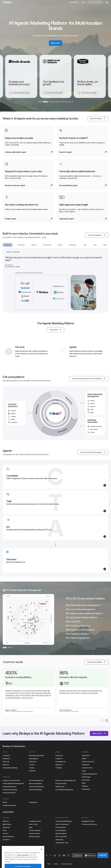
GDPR (36, 864)
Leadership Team (35, 821)
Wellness (85, 786)
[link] (28, 690)
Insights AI (59, 759)
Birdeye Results (34, 837)
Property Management (90, 774)
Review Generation (35, 784)
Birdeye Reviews (8, 837)
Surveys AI (59, 756)
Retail (84, 783)
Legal (84, 771)
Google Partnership (9, 805)
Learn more (57, 329)
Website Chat (60, 787)
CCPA (49, 864)
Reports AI (59, 765)
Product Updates (35, 830)
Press (5, 830)
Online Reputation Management (13, 784)
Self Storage (86, 777)
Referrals (6, 765)
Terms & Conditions (8, 864)
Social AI (32, 765)
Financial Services (88, 762)
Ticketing (59, 768)
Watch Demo (55, 43)
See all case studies (98, 661)
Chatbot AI (33, 762)
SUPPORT (103, 855)
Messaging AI (34, 759)
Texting (32, 768)
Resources (6, 827)
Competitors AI (61, 762)
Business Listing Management (65, 780)
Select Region (10, 855)
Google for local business (11, 780)
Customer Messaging (10, 790)
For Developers (61, 830)
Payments (32, 771)
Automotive (86, 756)
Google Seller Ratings (10, 768)
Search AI (6, 762)
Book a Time (33, 824)
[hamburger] (106, 2)
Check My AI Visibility (95, 2)
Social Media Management (64, 790)
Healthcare (86, 765)
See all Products (99, 118)
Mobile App (59, 840)
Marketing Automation (36, 756)
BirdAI (5, 802)
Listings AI (6, 756)
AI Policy (56, 864)
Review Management (36, 780)
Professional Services (89, 824)
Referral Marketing (35, 790)
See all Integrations (98, 234)
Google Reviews (61, 784)
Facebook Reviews (9, 793)
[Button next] (107, 720)
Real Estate (86, 780)
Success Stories (35, 833)
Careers (5, 833)
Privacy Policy (20, 864)
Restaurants (86, 789)
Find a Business (61, 827)
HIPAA (43, 864)
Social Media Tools (62, 843)
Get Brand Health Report (64, 821)
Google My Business (10, 787)
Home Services (87, 768)
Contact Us (6, 840)
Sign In (84, 2)
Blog (31, 827)
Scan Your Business (62, 824)
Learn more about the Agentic (94, 452)
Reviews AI (6, 759)
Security (30, 864)
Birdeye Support (61, 833)
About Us (6, 821)
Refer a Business (61, 837)
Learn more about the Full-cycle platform (90, 378)
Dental (84, 759)
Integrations (33, 802)
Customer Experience (36, 787)
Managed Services (88, 821)
